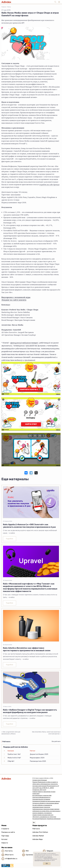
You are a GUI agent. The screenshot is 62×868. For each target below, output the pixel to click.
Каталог (4, 839)
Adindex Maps (38, 839)
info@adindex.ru (11, 859)
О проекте (5, 829)
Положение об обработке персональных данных (46, 801)
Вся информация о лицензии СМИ (42, 796)
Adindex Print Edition (40, 832)
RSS (27, 851)
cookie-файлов (48, 858)
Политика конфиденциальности (41, 797)
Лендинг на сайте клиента (14, 300)
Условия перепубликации (40, 780)
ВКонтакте (9, 855)
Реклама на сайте (8, 832)
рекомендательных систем (42, 860)
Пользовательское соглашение (41, 799)
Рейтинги (36, 829)
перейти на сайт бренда (49, 184)
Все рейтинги (56, 741)
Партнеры (5, 836)
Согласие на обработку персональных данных (46, 803)
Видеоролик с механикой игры (16, 297)
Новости (5, 843)
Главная (4, 7)
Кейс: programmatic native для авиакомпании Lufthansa (11, 733)
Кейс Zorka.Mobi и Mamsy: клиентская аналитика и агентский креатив (46, 733)
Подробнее (10, 539)
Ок (47, 864)
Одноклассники (32, 855)
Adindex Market (38, 836)
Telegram (50, 851)
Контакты (9, 851)
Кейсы (9, 7)
